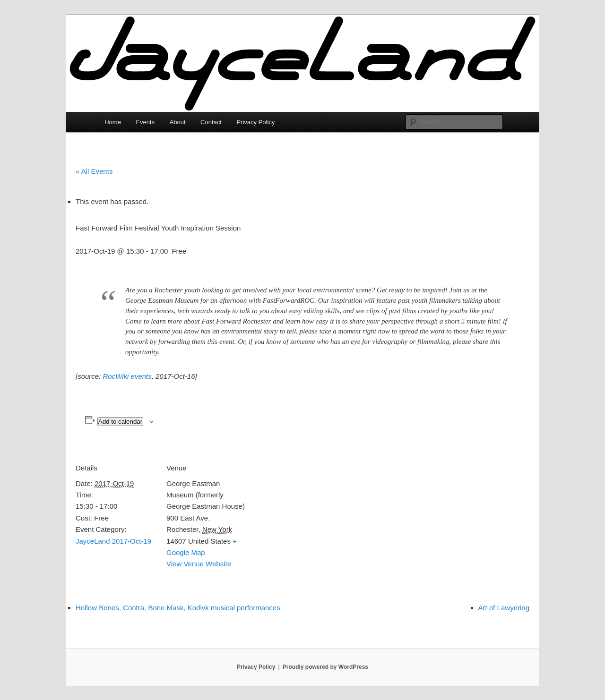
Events (145, 122)
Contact (211, 122)
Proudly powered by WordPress (325, 667)
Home (113, 122)
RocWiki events (127, 376)
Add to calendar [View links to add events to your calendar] (120, 422)
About (178, 122)
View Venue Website (199, 564)
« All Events (94, 171)
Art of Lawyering (504, 608)
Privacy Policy (255, 122)
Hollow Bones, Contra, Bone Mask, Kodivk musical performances (178, 608)
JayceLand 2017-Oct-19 (113, 541)
